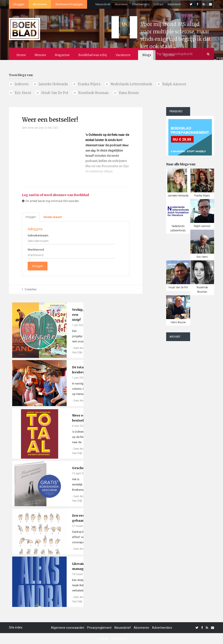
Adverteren (174, 4)
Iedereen (22, 84)
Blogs (147, 55)
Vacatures (123, 55)
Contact (159, 4)
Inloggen (19, 4)
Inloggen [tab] (31, 217)
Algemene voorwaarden (68, 628)
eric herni (23, 93)
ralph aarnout (174, 84)
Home (21, 55)
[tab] (53, 217)
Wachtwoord (36, 250)
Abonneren (40, 4)
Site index (16, 627)
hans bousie (129, 93)
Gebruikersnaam (38, 235)
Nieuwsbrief (103, 4)
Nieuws (40, 55)
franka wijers (89, 84)
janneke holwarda (53, 84)
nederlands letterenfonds (131, 84)
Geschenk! (81, 468)
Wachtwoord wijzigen (69, 4)
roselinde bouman (94, 93)
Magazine (62, 55)
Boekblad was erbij (93, 55)
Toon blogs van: (21, 75)
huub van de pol (55, 93)
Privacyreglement (99, 628)
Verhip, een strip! (78, 315)
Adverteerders (141, 4)
